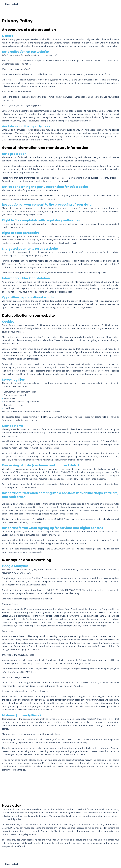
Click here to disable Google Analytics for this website (27, 599)
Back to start (10, 4)
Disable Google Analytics (79, 663)
